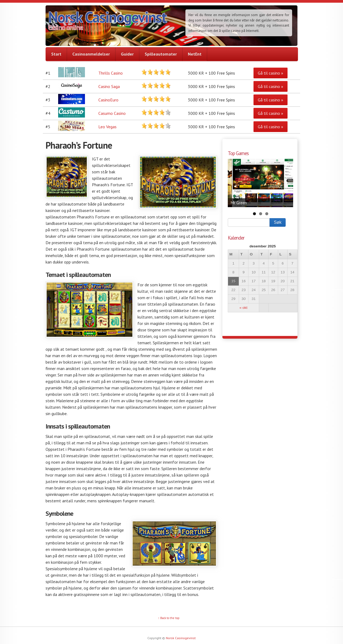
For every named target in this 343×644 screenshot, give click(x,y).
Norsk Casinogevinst (107, 17)
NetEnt (195, 54)
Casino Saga (109, 86)
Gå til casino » (271, 73)
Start (56, 54)
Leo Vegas (107, 127)
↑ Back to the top (169, 618)
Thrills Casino (111, 73)
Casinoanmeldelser (91, 54)
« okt (243, 308)
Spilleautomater (161, 54)
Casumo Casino (112, 113)
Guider (127, 54)
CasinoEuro (108, 100)
